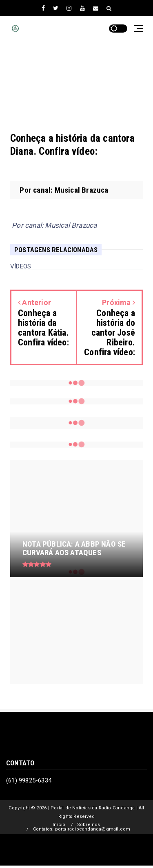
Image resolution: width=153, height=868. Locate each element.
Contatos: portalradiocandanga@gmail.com (82, 829)
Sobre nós (89, 825)
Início (59, 825)
